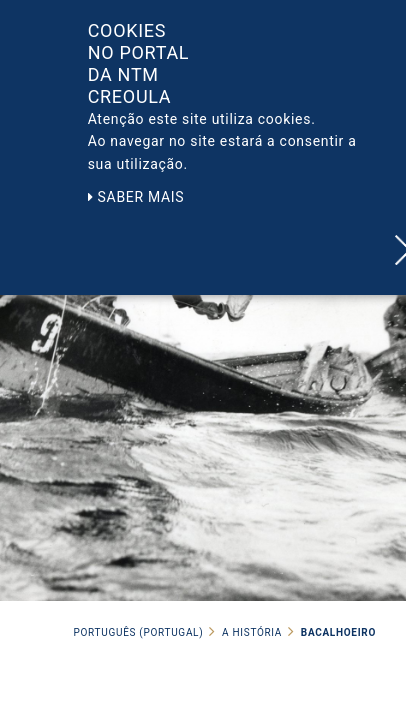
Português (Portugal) (139, 632)
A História (252, 632)
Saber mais (136, 197)
